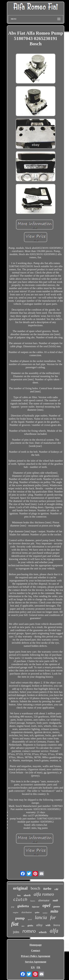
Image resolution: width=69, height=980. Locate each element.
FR (38, 967)
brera (57, 925)
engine (16, 912)
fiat (15, 924)
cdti (56, 889)
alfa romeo (44, 894)
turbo (47, 889)
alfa (54, 931)
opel (46, 905)
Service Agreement (36, 962)
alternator (44, 900)
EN (33, 967)
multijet (45, 913)
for (53, 917)
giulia (30, 925)
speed (30, 919)
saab (55, 900)
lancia (41, 917)
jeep (13, 907)
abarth (27, 895)
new (23, 926)
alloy (39, 925)
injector (36, 907)
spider (37, 912)
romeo (29, 931)
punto (57, 906)
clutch (20, 900)
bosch (36, 888)
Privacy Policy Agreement (36, 956)
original (20, 888)
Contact (36, 950)
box (19, 895)
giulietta (23, 906)
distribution (27, 912)
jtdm (16, 932)
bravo (33, 901)
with (48, 925)
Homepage (36, 945)
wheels (43, 932)
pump (20, 918)
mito (54, 911)
